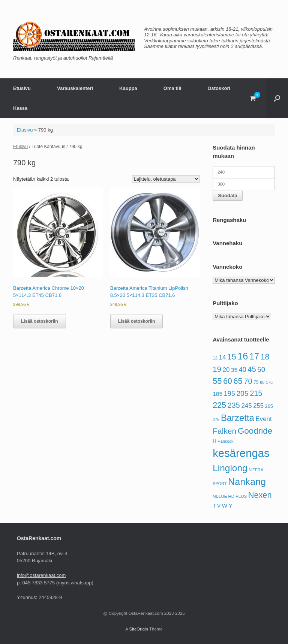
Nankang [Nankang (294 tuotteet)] (247, 482)
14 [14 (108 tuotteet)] (223, 357)
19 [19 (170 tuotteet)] (217, 369)
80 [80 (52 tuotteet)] (262, 382)
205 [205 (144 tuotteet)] (242, 393)
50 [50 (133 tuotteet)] (261, 369)
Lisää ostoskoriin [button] (40, 321)
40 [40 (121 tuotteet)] (243, 370)
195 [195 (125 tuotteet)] (229, 394)
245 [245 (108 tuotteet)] (246, 406)
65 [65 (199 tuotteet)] (238, 381)
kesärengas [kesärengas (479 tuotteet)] (241, 453)
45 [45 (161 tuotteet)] (252, 369)
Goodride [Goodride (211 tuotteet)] (255, 431)
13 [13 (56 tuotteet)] (215, 358)
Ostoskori (219, 88)
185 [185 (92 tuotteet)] (217, 394)
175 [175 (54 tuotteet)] (269, 382)
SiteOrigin (139, 629)
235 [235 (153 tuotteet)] (234, 405)
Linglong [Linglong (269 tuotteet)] (230, 468)
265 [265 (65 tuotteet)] (269, 406)
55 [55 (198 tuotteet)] (217, 381)
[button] (277, 98)
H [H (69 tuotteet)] (214, 441)
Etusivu (22, 88)
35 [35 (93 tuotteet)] (234, 370)
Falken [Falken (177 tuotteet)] (224, 431)
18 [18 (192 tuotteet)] (265, 357)
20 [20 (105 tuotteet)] (226, 370)
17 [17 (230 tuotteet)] (254, 356)
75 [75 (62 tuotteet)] (256, 382)
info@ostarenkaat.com (41, 575)
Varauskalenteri (75, 88)
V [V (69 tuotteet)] (219, 506)
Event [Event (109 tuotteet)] (263, 419)
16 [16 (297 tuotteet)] (243, 356)
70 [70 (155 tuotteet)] (248, 381)
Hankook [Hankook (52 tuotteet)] (225, 441)
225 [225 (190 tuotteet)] (219, 405)
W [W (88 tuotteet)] (225, 505)
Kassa (20, 108)
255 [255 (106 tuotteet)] (258, 406)
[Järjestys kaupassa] (166, 179)
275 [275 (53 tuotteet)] (216, 419)
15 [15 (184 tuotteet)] (232, 357)
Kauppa (128, 88)
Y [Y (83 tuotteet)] (231, 506)
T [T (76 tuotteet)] (214, 506)
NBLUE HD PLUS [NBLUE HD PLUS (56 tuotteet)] (230, 496)
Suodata (228, 195)
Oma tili (172, 88)
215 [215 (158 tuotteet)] (256, 393)
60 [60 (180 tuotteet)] (228, 381)
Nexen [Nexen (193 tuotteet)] (260, 495)
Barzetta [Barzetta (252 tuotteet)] (238, 418)
